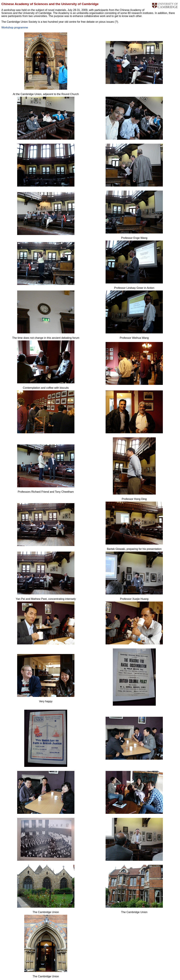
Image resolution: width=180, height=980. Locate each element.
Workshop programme (15, 28)
